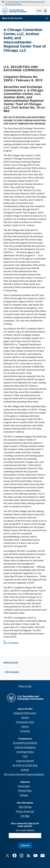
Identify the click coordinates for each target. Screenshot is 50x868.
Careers (25, 718)
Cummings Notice (25, 752)
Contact (25, 727)
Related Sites (25, 791)
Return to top (25, 686)
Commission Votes (25, 722)
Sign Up (25, 846)
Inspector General (25, 761)
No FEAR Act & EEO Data (25, 765)
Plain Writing (25, 807)
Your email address (25, 830)
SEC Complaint (11, 643)
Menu (42, 11)
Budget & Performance (25, 713)
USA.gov (24, 795)
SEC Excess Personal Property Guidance (24, 774)
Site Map (25, 816)
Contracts (25, 731)
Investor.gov (24, 786)
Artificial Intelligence (25, 747)
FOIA (25, 756)
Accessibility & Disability (25, 743)
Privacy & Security (25, 811)
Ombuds (25, 770)
